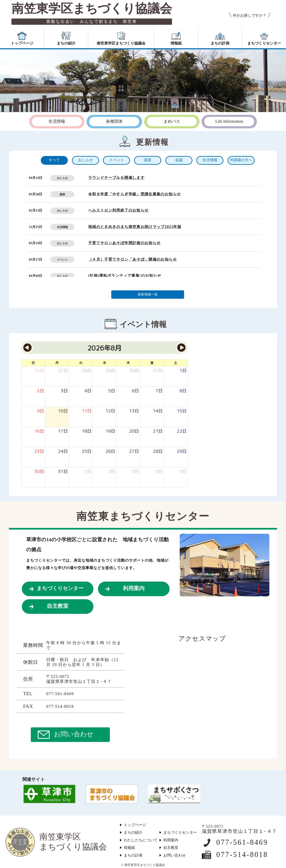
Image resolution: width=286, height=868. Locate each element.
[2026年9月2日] (112, 472)
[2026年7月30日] (134, 371)
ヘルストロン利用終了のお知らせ (118, 210)
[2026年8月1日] (183, 371)
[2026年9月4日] (159, 472)
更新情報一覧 (148, 294)
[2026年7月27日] (63, 371)
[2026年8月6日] (135, 391)
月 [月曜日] (57, 363)
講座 (62, 194)
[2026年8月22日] (182, 431)
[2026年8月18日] (87, 431)
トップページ (135, 825)
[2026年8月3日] (64, 391)
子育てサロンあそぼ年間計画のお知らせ (124, 243)
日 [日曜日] (33, 363)
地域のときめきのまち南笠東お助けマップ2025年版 (135, 227)
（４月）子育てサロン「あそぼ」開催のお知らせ (132, 259)
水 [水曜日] (104, 363)
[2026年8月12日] (110, 411)
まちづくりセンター (60, 588)
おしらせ (62, 178)
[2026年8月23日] (39, 451)
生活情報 (62, 227)
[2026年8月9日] (41, 411)
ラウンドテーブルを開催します (116, 178)
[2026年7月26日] (39, 371)
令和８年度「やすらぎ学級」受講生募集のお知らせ (134, 194)
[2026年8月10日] (63, 411)
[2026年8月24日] (63, 451)
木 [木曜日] (128, 363)
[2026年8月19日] (110, 431)
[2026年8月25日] (87, 451)
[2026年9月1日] (88, 472)
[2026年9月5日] (183, 472)
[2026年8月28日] (158, 451)
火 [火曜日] (81, 363)
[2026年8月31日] (63, 472)
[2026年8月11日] (87, 411)
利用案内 (134, 588)
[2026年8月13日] (134, 411)
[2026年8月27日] (134, 451)
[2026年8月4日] (88, 391)
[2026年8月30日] (39, 472)
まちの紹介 (133, 832)
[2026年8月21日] (158, 431)
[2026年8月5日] (112, 391)
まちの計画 (133, 855)
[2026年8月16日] (39, 431)
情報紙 (129, 848)
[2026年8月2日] (41, 391)
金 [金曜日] (152, 363)
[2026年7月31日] (158, 371)
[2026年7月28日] (87, 371)
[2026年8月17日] (63, 431)
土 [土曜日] (176, 363)
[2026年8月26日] (110, 451)
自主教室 (58, 606)
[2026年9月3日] (135, 472)
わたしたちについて (141, 840)
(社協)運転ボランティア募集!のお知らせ (125, 276)
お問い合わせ (74, 734)
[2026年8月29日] (182, 451)
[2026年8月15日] (182, 411)
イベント (62, 260)
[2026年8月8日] (183, 391)
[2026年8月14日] (158, 411)
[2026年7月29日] (110, 371)
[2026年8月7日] (159, 391)
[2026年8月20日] (134, 431)
